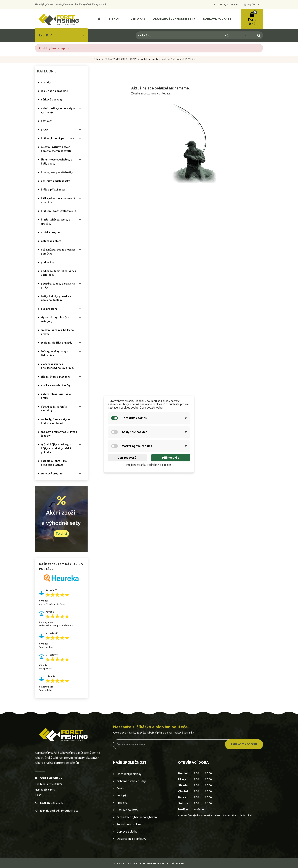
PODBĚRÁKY (48, 262)
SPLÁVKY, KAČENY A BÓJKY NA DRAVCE (57, 332)
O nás (120, 788)
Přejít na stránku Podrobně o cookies (149, 465)
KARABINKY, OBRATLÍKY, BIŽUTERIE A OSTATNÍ (54, 463)
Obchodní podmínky (129, 774)
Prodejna (122, 803)
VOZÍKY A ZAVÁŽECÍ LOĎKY (56, 385)
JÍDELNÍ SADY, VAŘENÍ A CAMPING (54, 409)
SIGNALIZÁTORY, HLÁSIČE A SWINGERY (55, 319)
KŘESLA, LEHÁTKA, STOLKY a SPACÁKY (56, 222)
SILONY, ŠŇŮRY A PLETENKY (56, 377)
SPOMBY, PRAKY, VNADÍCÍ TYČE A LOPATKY (59, 434)
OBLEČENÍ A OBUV (51, 241)
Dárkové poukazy (127, 810)
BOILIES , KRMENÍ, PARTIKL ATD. (58, 138)
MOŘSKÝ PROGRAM (51, 232)
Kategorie (47, 71)
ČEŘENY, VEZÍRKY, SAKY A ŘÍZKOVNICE (55, 353)
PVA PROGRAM (49, 309)
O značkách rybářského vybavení (137, 817)
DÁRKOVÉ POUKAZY (52, 99)
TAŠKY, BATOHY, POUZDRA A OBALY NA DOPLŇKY (56, 298)
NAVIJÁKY (46, 121)
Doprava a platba (127, 832)
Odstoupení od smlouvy (131, 839)
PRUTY (44, 129)
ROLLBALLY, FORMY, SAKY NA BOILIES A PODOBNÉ (56, 421)
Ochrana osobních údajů (131, 781)
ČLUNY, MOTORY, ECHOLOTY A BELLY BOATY (57, 161)
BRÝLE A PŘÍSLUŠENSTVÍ (54, 189)
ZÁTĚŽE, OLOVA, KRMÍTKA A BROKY (56, 396)
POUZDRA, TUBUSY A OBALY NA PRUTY (58, 286)
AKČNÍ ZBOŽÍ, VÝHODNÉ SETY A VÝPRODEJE (58, 110)
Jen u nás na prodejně (54, 91)
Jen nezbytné (127, 458)
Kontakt (121, 796)
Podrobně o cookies (129, 824)
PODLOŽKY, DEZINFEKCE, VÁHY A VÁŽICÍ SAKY (59, 273)
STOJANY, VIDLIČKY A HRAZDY (57, 343)
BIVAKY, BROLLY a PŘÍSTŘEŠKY (57, 172)
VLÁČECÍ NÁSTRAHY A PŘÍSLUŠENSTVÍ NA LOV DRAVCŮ (58, 366)
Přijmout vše (171, 458)
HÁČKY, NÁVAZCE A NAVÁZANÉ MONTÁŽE (58, 200)
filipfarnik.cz (179, 863)
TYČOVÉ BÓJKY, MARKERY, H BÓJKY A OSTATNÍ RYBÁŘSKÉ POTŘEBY (56, 448)
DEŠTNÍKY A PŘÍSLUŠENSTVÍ (56, 181)
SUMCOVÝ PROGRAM (52, 473)
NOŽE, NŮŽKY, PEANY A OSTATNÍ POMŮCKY (59, 252)
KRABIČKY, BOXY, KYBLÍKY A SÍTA (59, 211)
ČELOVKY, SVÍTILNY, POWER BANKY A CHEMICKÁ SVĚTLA (56, 149)
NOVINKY (46, 82)
